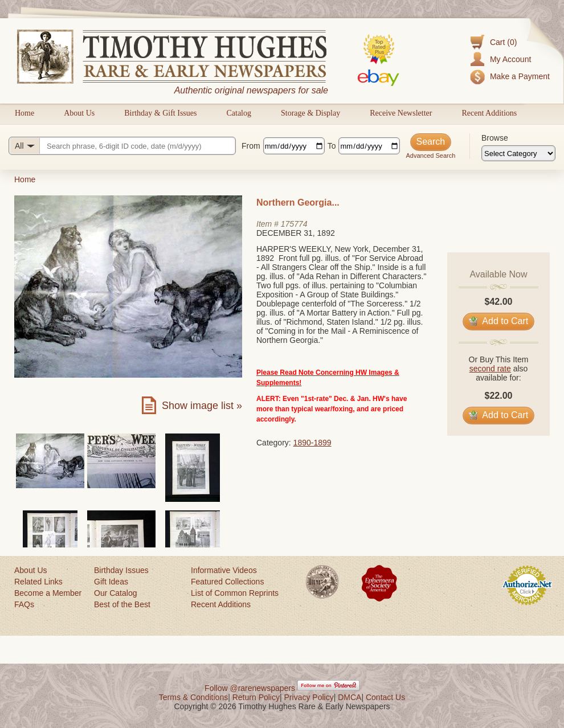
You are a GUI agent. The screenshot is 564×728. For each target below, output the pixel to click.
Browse (495, 138)
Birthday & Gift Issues (160, 113)
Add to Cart (499, 321)
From (251, 146)
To (332, 146)
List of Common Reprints (235, 593)
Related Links (38, 582)
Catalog (239, 113)
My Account (510, 59)
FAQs (24, 604)
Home (24, 113)
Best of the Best (122, 604)
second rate (490, 369)
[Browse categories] (518, 153)
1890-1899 (312, 443)
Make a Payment (520, 76)
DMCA (350, 697)
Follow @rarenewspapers (250, 688)
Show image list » (202, 406)
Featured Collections (227, 582)
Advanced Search (430, 156)
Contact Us (385, 697)
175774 (294, 224)
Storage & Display (310, 113)
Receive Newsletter (401, 113)
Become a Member (48, 593)
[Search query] (122, 146)
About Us (79, 113)
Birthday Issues (121, 570)
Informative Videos (224, 570)
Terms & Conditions (193, 697)
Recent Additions (489, 113)
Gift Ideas (111, 582)
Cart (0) (503, 42)
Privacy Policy (309, 697)
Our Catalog (115, 593)
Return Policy (256, 697)
